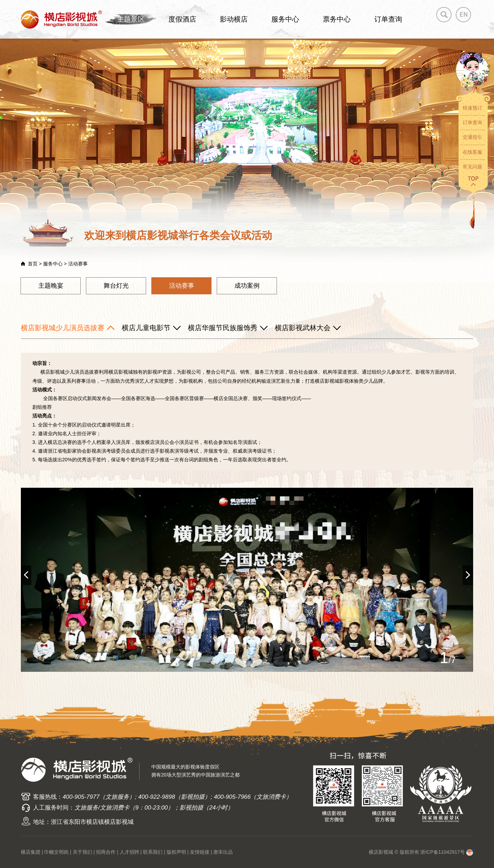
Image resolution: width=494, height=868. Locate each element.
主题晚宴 (51, 286)
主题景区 (131, 19)
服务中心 (285, 19)
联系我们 (153, 852)
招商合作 (106, 852)
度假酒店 (182, 19)
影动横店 (234, 19)
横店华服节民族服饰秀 (223, 328)
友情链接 (200, 852)
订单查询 (388, 19)
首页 (33, 264)
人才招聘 (129, 852)
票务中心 (337, 19)
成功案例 (247, 286)
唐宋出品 (223, 852)
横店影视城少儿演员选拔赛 (63, 328)
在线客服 (472, 152)
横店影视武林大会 (303, 328)
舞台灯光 (116, 286)
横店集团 (31, 852)
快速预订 (472, 108)
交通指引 (472, 137)
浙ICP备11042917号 (443, 852)
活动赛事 (182, 286)
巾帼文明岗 (56, 852)
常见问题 (472, 167)
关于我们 (82, 852)
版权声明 (176, 852)
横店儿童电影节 (146, 328)
